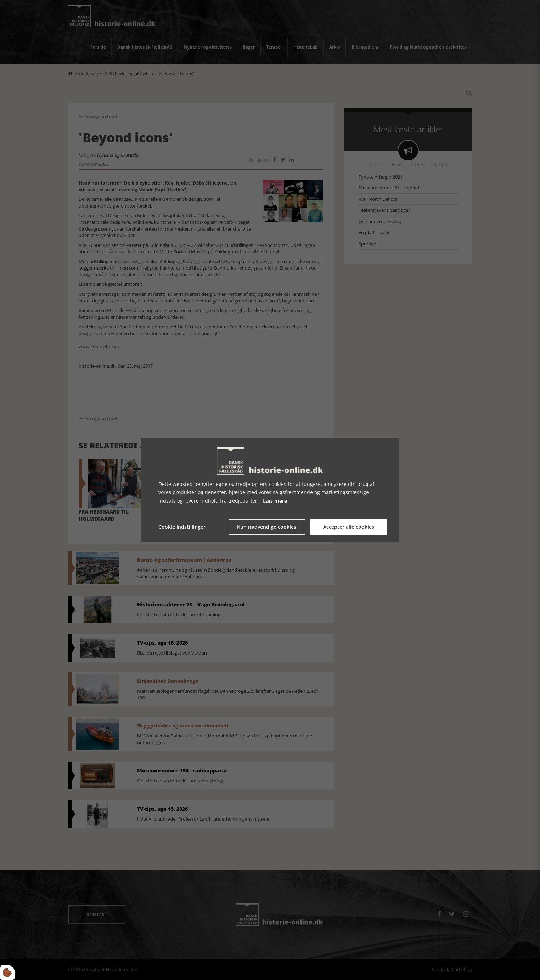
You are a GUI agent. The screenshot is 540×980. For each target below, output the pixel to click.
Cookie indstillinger (182, 527)
